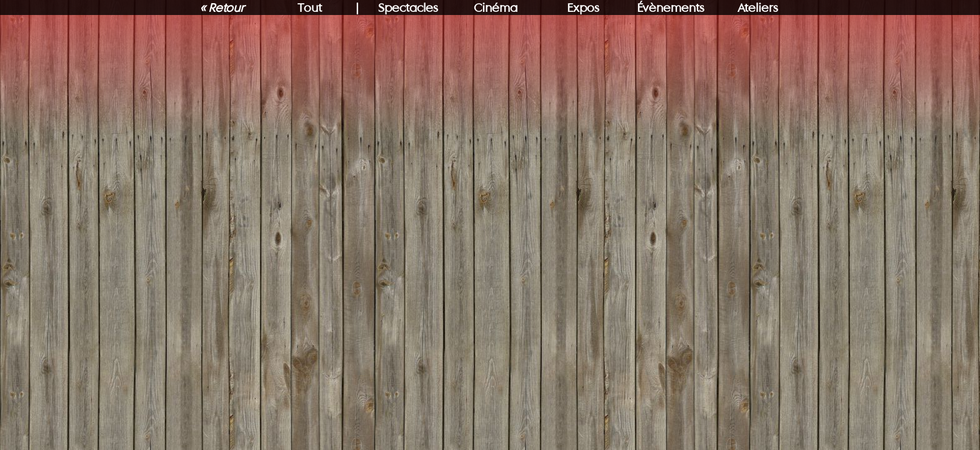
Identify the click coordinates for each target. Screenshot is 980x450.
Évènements (671, 7)
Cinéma (496, 7)
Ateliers (758, 7)
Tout (310, 7)
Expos (583, 7)
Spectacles (408, 7)
